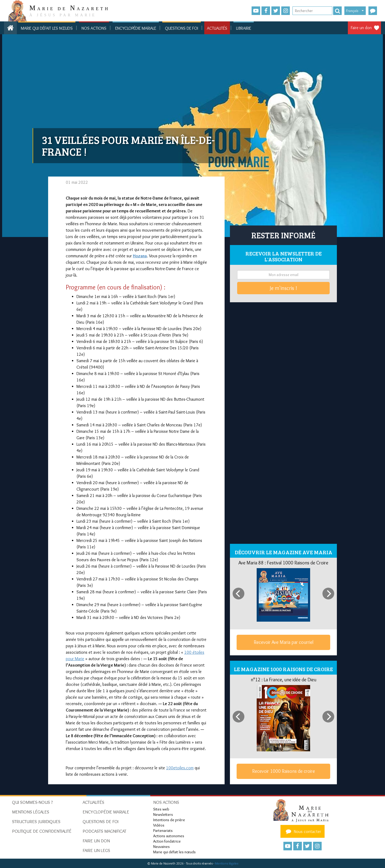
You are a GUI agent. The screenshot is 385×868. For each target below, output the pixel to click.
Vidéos (159, 825)
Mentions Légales (31, 812)
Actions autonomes (169, 836)
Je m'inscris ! (283, 288)
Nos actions (94, 28)
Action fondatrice (167, 841)
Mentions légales (227, 863)
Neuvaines (161, 847)
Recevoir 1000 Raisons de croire (284, 771)
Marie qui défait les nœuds (47, 28)
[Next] (328, 594)
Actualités (217, 28)
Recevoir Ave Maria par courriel (284, 642)
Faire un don (361, 28)
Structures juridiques (36, 821)
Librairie (244, 28)
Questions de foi (182, 28)
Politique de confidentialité (42, 831)
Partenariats (163, 831)
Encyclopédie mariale (136, 28)
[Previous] (238, 594)
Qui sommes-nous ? (32, 802)
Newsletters (163, 815)
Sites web (161, 809)
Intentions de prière (169, 820)
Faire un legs (96, 850)
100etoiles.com (180, 768)
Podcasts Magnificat (104, 831)
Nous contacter (303, 831)
